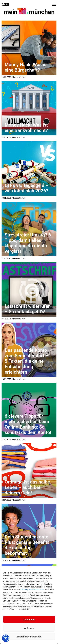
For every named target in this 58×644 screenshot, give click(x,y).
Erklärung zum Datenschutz (32, 590)
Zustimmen (29, 620)
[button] (54, 4)
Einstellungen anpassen (29, 637)
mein (29, 12)
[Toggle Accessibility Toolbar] (6, 638)
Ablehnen (29, 628)
